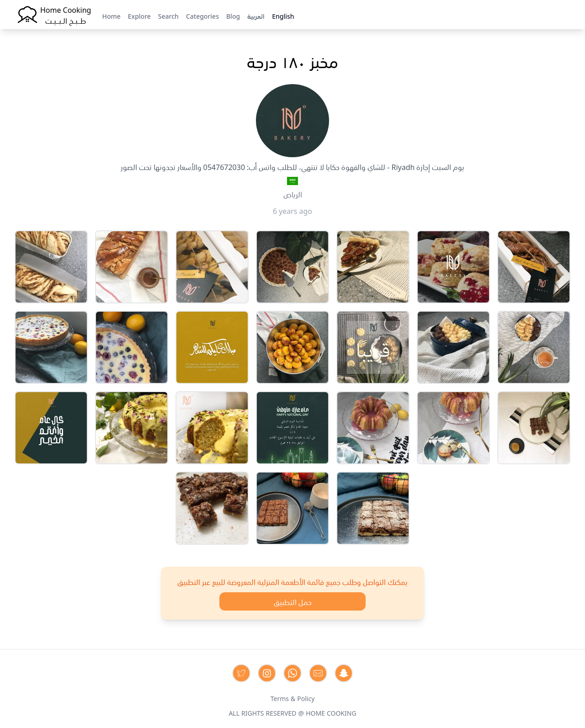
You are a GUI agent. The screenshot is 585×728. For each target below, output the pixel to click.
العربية (256, 16)
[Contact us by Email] (318, 673)
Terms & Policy (293, 698)
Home (111, 16)
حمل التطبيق (293, 601)
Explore (139, 16)
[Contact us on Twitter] (241, 673)
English (283, 16)
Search (168, 16)
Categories (202, 16)
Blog (233, 16)
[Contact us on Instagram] (267, 673)
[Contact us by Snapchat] (344, 673)
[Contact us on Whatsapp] (292, 673)
